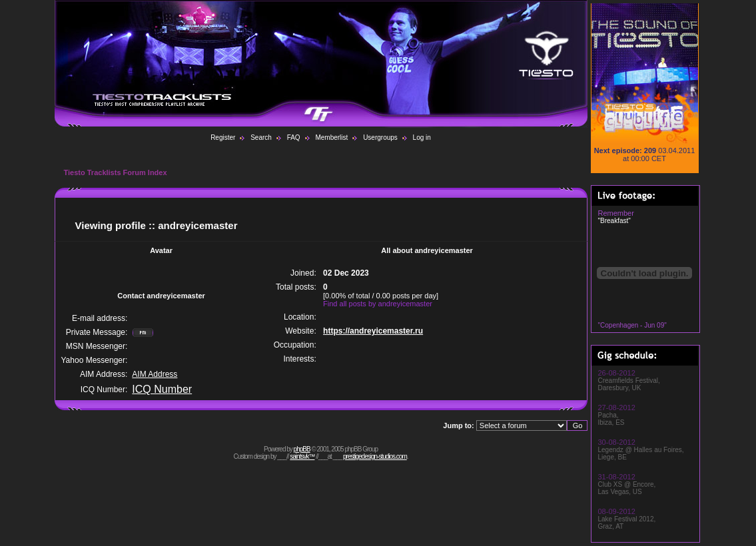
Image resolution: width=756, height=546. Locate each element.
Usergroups (380, 137)
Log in (422, 137)
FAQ (294, 137)
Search (261, 137)
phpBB (302, 449)
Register (223, 137)
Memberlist (331, 137)
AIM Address (155, 374)
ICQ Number (162, 389)
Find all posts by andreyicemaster (378, 304)
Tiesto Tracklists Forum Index (116, 172)
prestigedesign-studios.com (375, 456)
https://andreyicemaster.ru (373, 331)
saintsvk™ (302, 456)
